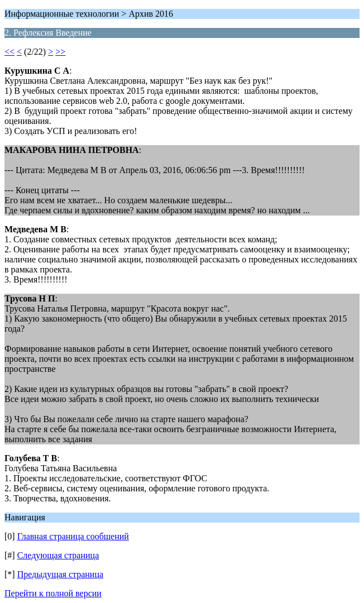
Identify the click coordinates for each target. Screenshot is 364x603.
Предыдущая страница (60, 574)
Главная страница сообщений (73, 536)
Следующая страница (58, 555)
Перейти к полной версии (53, 593)
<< (9, 52)
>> (60, 52)
